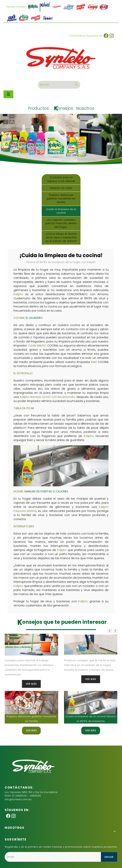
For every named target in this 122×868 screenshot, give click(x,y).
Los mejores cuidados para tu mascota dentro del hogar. (61, 223)
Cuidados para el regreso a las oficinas (61, 179)
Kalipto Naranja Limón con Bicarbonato (48, 397)
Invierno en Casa (61, 188)
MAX (94, 362)
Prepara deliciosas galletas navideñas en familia (61, 199)
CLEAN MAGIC (37, 346)
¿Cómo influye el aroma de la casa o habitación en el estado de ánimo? (61, 237)
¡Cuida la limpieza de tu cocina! (61, 211)
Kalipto (18, 294)
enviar (109, 857)
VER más (31, 684)
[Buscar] (59, 85)
